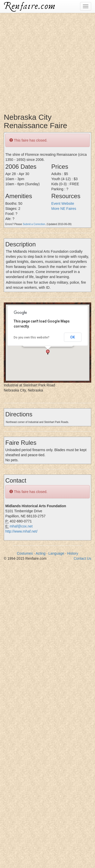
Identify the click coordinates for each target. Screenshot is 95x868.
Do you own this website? (32, 337)
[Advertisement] (48, 60)
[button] (48, 352)
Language (56, 553)
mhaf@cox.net (21, 526)
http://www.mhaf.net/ (21, 531)
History (73, 553)
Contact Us (82, 558)
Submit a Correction (34, 224)
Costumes (25, 553)
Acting (40, 553)
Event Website (63, 203)
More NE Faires (64, 209)
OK (73, 337)
